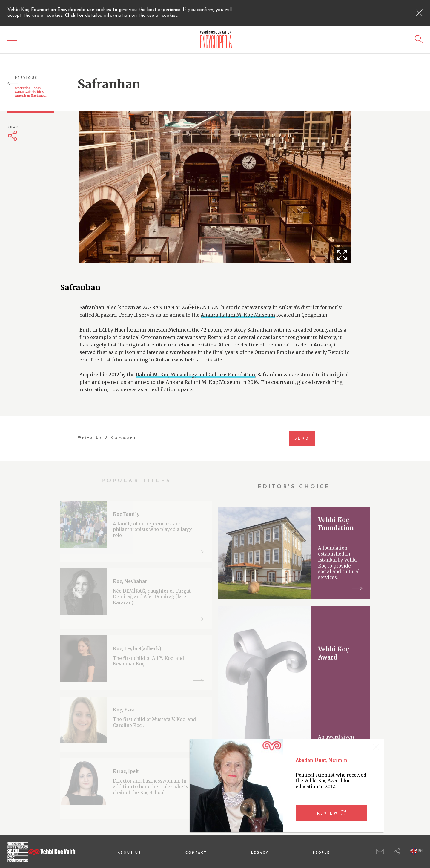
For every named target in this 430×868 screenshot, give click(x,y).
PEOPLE (321, 853)
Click (71, 16)
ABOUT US (129, 853)
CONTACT (196, 853)
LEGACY (260, 853)
